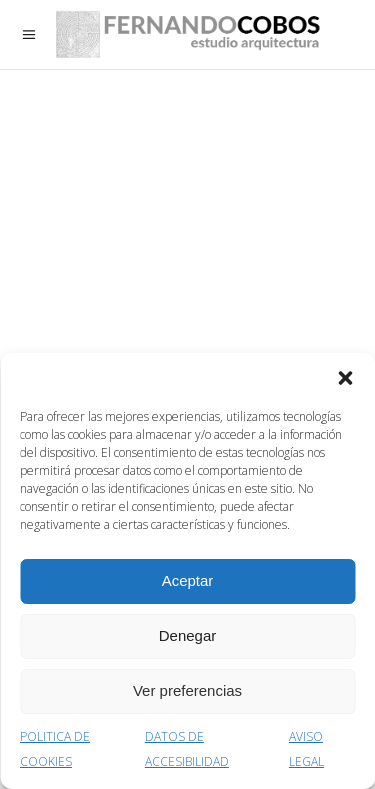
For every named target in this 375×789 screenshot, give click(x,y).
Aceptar (188, 580)
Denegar (188, 635)
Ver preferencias (187, 690)
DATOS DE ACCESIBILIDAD (187, 749)
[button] (345, 378)
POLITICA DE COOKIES (55, 749)
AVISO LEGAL (306, 749)
